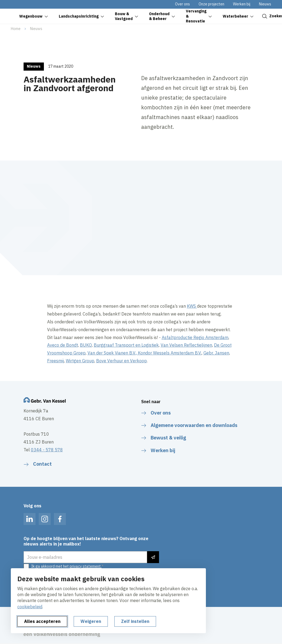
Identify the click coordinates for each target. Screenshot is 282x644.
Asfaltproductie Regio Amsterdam (195, 337)
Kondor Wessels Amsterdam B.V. (170, 353)
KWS (192, 306)
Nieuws (265, 4)
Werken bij (242, 4)
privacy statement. (86, 566)
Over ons (182, 4)
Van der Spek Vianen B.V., (113, 353)
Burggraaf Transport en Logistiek (126, 345)
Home (16, 29)
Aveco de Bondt (63, 345)
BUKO (86, 345)
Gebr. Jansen (216, 353)
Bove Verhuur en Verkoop (121, 361)
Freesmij (56, 361)
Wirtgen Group (80, 361)
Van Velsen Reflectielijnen (186, 345)
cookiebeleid (30, 607)
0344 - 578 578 (47, 450)
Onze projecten (211, 4)
